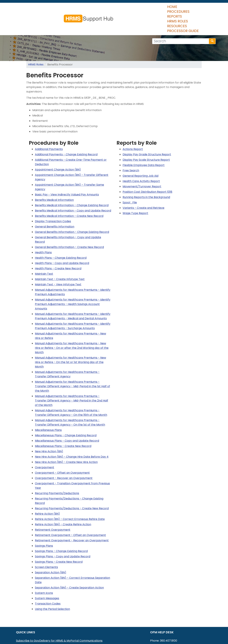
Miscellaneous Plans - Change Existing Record (66, 415)
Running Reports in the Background (146, 177)
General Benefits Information (55, 206)
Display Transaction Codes (53, 201)
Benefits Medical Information (54, 180)
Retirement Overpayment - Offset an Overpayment (70, 515)
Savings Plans (44, 525)
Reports (118, 9)
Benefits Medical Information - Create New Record (69, 196)
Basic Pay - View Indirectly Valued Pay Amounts (67, 174)
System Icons (44, 573)
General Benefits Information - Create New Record (69, 227)
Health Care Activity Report (141, 161)
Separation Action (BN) (51, 552)
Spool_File (130, 182)
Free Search (131, 150)
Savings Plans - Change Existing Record (61, 531)
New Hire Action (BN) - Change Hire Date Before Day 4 (72, 436)
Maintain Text (44, 253)
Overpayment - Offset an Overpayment (62, 452)
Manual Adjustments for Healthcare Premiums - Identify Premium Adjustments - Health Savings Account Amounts (73, 284)
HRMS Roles (141, 9)
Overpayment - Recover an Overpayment (64, 458)
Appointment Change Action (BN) (58, 149)
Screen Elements (46, 547)
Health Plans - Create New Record (58, 248)
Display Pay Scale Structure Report (146, 139)
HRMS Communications (32, 629)
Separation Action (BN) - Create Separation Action (69, 567)
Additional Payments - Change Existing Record (66, 134)
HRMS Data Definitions (31, 634)
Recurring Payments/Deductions (57, 473)
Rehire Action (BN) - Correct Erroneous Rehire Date (70, 499)
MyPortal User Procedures (34, 625)
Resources (165, 9)
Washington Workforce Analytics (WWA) (44, 638)
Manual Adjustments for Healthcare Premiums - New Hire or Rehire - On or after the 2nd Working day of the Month (72, 328)
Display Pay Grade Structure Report (147, 134)
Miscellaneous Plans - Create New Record (63, 426)
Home (75, 9)
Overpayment (45, 447)
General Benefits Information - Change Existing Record (72, 212)
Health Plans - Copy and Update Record (62, 243)
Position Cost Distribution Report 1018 (147, 171)
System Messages (47, 578)
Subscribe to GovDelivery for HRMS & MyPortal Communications (59, 620)
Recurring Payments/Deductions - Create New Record (72, 488)
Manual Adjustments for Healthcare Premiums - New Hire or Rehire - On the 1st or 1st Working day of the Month (70, 342)
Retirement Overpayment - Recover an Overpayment (72, 520)
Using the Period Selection (52, 589)
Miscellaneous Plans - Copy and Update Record (67, 420)
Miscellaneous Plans (48, 410)
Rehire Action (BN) (47, 493)
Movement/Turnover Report (142, 166)
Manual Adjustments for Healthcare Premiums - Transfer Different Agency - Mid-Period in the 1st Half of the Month (72, 366)
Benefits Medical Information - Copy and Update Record (73, 190)
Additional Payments (49, 129)
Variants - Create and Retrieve (143, 187)
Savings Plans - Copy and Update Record (63, 536)
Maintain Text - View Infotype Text (58, 264)
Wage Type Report (135, 193)
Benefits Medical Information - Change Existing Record (72, 185)
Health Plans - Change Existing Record (61, 237)
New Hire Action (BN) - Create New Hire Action (66, 442)
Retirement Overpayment (53, 509)
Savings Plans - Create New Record (59, 541)
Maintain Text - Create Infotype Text (60, 259)
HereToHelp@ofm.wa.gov (176, 625)
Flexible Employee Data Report (144, 145)
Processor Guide (196, 9)
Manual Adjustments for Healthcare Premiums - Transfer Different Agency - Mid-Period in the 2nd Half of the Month (72, 380)
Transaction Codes (48, 583)
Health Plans (43, 232)
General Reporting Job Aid (140, 155)
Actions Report (133, 129)
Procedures (95, 9)
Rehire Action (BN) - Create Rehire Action (63, 504)
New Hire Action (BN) (49, 431)
